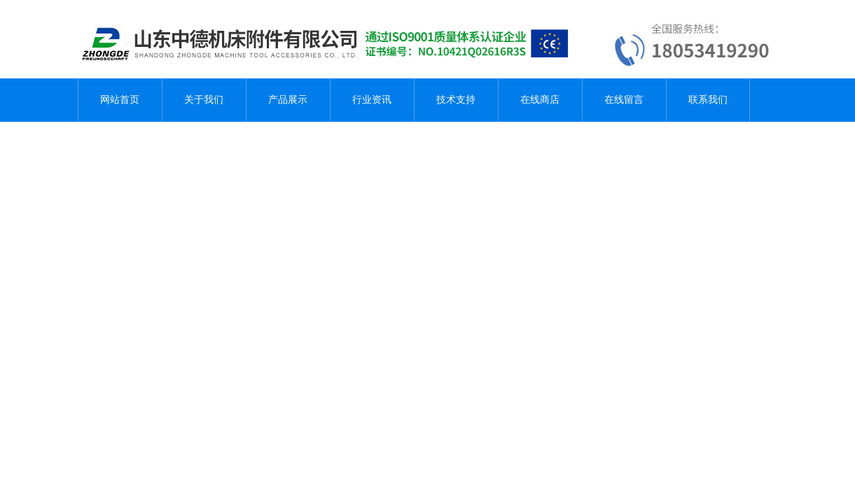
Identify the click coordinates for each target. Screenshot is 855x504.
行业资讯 (372, 100)
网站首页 (120, 100)
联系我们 (708, 100)
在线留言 (624, 100)
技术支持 (456, 100)
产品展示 (288, 100)
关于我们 (204, 100)
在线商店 (540, 100)
